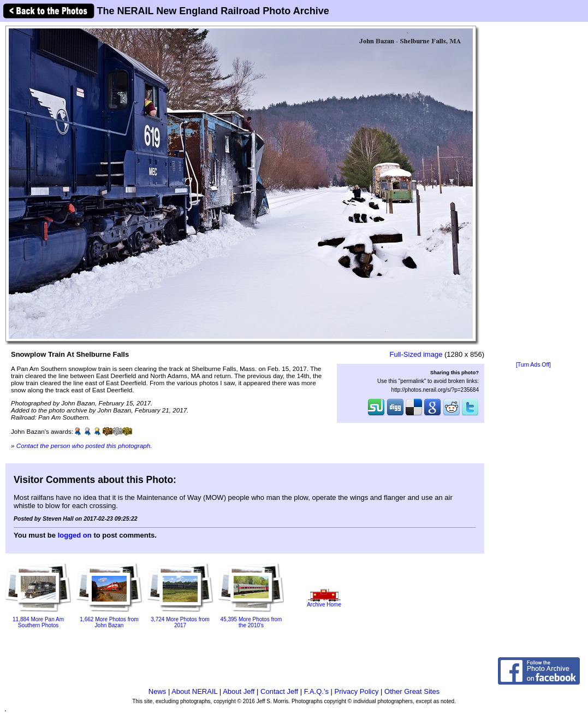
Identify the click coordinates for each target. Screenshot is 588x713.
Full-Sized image (416, 354)
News (158, 691)
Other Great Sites (412, 691)
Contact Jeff (279, 691)
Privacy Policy (357, 691)
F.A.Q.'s (316, 691)
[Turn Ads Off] (533, 365)
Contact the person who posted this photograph (84, 446)
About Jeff (239, 691)
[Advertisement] (533, 192)
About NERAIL (194, 691)
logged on (75, 535)
